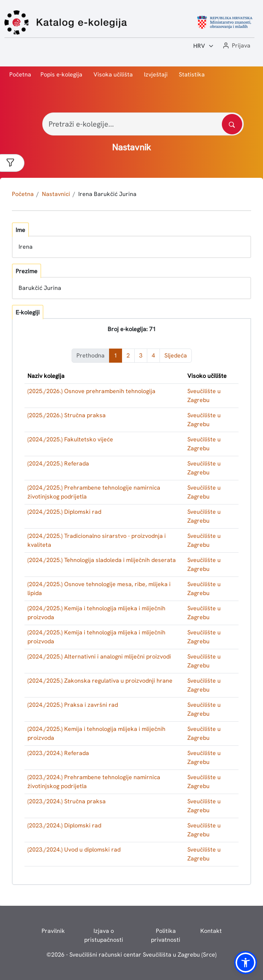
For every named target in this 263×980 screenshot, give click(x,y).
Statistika (192, 74)
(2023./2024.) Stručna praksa (67, 801)
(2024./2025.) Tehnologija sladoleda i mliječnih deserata (102, 560)
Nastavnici (56, 194)
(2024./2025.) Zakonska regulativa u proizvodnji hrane (100, 681)
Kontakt (211, 931)
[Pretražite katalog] (232, 124)
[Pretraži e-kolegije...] (143, 124)
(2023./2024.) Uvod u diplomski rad (74, 850)
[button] (236, 46)
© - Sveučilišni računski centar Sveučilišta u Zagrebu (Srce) (131, 955)
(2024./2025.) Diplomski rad (64, 512)
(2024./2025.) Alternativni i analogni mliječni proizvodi (99, 656)
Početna (20, 74)
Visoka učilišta (113, 74)
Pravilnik (53, 931)
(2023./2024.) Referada (58, 753)
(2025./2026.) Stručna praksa (67, 415)
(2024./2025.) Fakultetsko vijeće (70, 439)
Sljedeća (176, 355)
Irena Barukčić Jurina (107, 194)
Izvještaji (156, 74)
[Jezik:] (204, 46)
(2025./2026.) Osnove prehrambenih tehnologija (91, 391)
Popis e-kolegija (61, 74)
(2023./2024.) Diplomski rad (64, 825)
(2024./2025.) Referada (58, 463)
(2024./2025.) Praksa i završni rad (73, 705)
